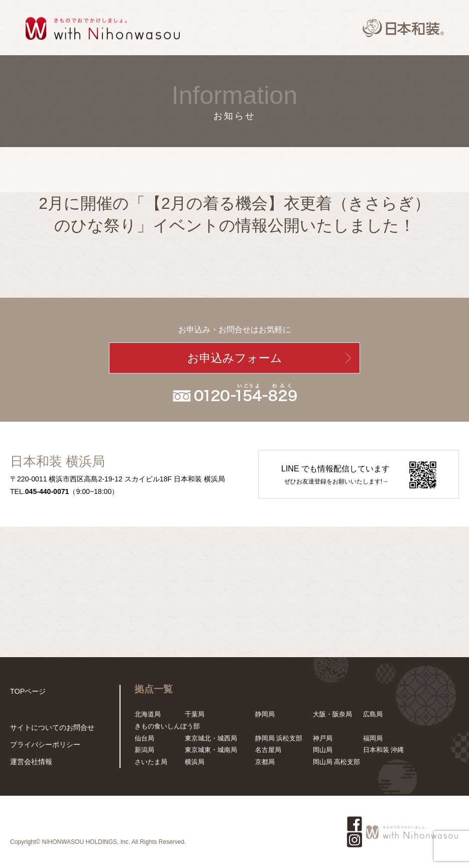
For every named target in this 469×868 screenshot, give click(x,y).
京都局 (265, 762)
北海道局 (148, 714)
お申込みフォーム (235, 358)
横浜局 (195, 762)
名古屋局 (268, 750)
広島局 (373, 714)
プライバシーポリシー (43, 746)
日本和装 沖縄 (384, 750)
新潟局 (144, 750)
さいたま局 (151, 762)
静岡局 (265, 714)
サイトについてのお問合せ (49, 730)
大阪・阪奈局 (332, 714)
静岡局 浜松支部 (279, 738)
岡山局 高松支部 (337, 762)
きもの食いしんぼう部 (167, 726)
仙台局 (144, 738)
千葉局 (195, 714)
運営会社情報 (30, 762)
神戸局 (323, 738)
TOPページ (27, 691)
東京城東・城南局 (211, 750)
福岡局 (373, 738)
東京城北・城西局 (211, 738)
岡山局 (323, 750)
